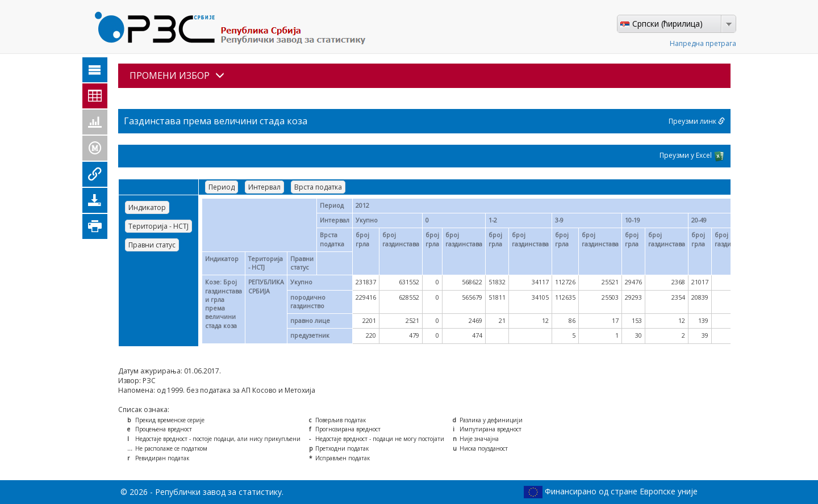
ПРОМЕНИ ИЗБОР (177, 75)
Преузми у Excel (692, 156)
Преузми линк (697, 121)
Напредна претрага (703, 43)
